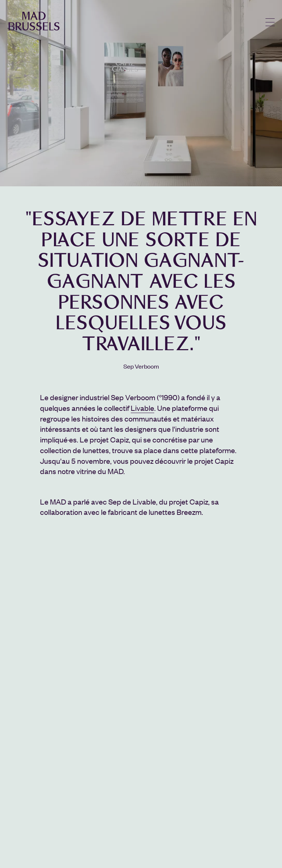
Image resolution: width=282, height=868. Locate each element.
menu (270, 22)
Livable (142, 408)
